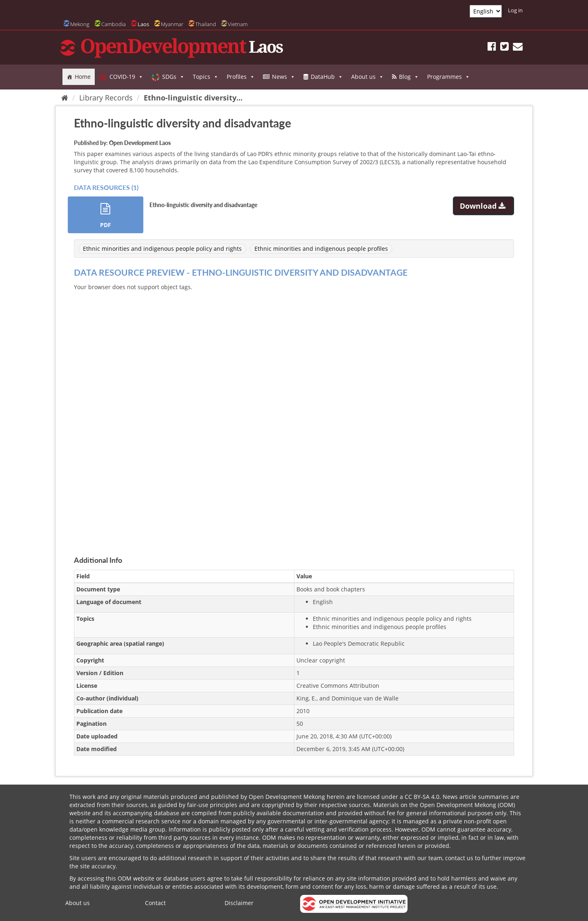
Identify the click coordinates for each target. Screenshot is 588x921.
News (284, 77)
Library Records (106, 98)
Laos (143, 24)
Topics (206, 77)
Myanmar (172, 24)
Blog (409, 77)
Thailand (206, 24)
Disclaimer (239, 903)
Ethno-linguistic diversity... (193, 98)
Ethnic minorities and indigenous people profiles (321, 249)
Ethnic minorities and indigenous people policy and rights (162, 249)
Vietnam (238, 24)
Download (484, 206)
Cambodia (114, 24)
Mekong (80, 24)
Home (83, 77)
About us (367, 77)
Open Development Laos (140, 143)
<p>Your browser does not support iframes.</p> (294, 414)
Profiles (241, 77)
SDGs (173, 77)
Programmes (449, 77)
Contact (155, 903)
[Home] (65, 98)
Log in (515, 10)
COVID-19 (126, 77)
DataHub (327, 77)
